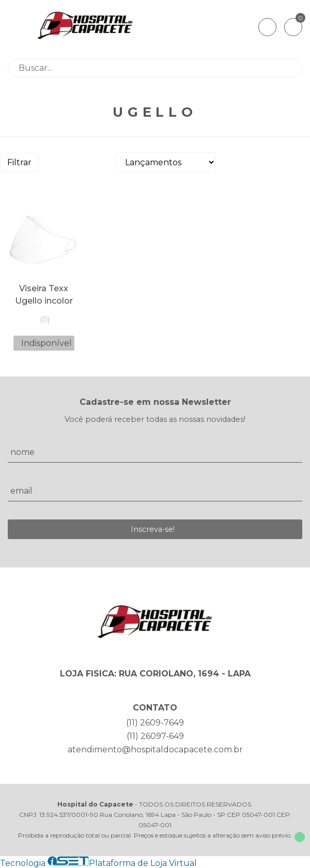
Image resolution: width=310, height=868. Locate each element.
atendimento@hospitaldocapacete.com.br (155, 749)
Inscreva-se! (153, 529)
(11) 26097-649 (155, 736)
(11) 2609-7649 (155, 723)
